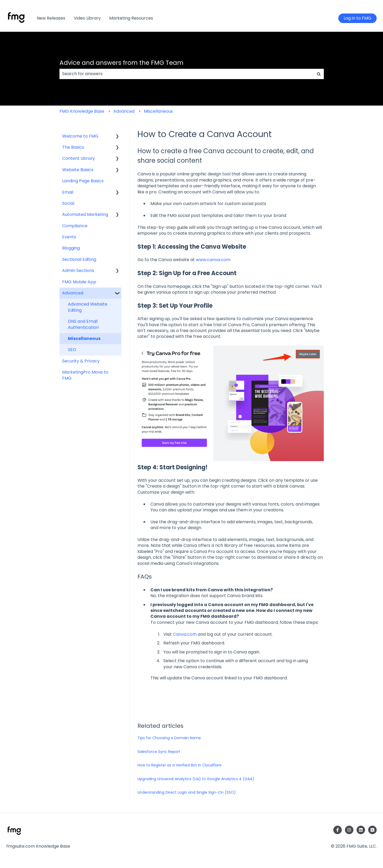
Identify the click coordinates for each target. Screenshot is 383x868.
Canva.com (185, 634)
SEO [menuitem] (72, 350)
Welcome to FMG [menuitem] (80, 136)
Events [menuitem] (69, 237)
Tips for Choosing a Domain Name (169, 738)
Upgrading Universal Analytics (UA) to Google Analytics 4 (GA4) (196, 779)
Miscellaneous (158, 111)
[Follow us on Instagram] (349, 830)
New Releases (51, 18)
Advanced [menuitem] (73, 293)
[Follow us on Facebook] (338, 830)
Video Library (87, 18)
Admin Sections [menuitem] (78, 271)
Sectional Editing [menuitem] (79, 259)
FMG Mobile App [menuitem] (79, 282)
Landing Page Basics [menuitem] (83, 181)
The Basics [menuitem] (73, 147)
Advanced (124, 111)
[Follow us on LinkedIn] (361, 830)
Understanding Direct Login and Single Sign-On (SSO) (187, 792)
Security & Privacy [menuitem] (81, 361)
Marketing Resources (131, 18)
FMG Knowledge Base (82, 111)
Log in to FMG (357, 18)
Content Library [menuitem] (79, 158)
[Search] (319, 74)
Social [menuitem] (68, 203)
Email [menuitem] (68, 192)
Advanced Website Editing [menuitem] (88, 307)
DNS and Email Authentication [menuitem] (83, 324)
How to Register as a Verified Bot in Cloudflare (179, 765)
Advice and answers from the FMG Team (121, 63)
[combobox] (187, 74)
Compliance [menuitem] (75, 226)
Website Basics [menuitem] (78, 170)
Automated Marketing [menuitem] (85, 214)
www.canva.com (213, 260)
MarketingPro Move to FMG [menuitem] (85, 375)
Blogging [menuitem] (71, 248)
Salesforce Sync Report (159, 752)
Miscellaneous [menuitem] (84, 338)
